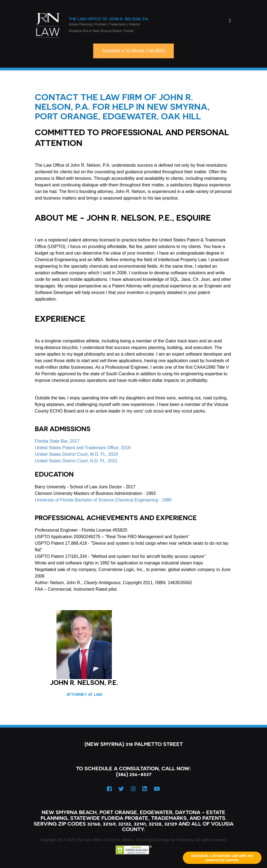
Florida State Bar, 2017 (57, 441)
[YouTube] (157, 789)
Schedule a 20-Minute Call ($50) (133, 51)
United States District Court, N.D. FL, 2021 (76, 461)
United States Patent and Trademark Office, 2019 (83, 448)
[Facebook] (109, 789)
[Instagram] (133, 789)
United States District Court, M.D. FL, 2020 (76, 454)
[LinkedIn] (145, 789)
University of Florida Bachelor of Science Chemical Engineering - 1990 (103, 500)
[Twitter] (121, 789)
